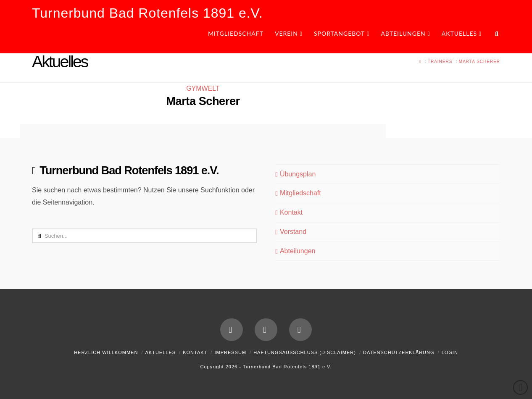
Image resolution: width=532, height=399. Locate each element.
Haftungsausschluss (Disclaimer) (305, 352)
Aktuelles (160, 352)
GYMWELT (203, 88)
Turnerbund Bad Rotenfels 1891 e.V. (147, 13)
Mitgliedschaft (298, 193)
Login (450, 352)
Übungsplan (295, 174)
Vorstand (291, 232)
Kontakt (289, 213)
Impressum (230, 352)
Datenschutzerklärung (399, 352)
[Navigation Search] (494, 37)
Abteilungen (295, 251)
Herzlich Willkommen (106, 352)
